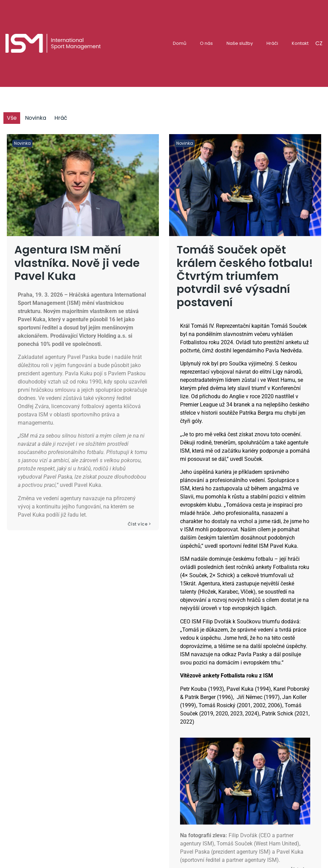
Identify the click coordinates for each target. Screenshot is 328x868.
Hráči (272, 43)
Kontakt (300, 43)
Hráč (61, 118)
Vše (12, 118)
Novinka (36, 118)
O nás (206, 43)
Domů (180, 43)
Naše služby (240, 43)
